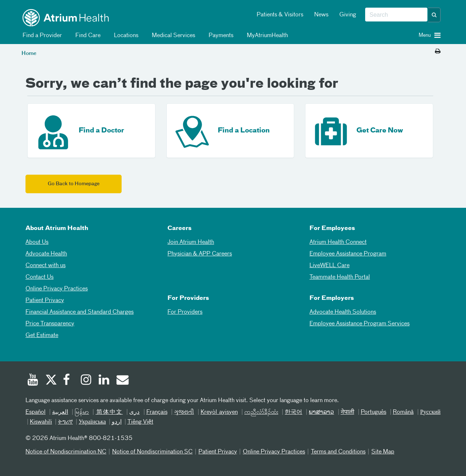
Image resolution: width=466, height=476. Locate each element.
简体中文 (109, 412)
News (321, 15)
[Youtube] (33, 381)
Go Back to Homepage (74, 184)
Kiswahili (41, 422)
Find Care (87, 36)
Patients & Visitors (280, 15)
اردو (117, 422)
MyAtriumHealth (266, 36)
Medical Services (172, 36)
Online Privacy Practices (57, 289)
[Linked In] (104, 381)
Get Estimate (42, 336)
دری (134, 412)
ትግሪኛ (65, 422)
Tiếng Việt (140, 422)
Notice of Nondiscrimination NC (66, 452)
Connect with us (46, 266)
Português (374, 412)
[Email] (122, 381)
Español (35, 412)
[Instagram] (86, 381)
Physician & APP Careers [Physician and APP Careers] (200, 254)
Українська (92, 422)
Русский (430, 412)
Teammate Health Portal (340, 277)
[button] (434, 15)
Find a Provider (41, 36)
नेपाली (347, 412)
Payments (220, 36)
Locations (125, 36)
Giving (348, 15)
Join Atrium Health (191, 242)
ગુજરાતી (184, 412)
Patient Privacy (45, 301)
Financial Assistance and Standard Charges (80, 312)
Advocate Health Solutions (343, 312)
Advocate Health (46, 254)
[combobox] (396, 15)
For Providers (185, 312)
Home (29, 53)
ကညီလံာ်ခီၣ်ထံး (261, 412)
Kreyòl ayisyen (219, 412)
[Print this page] (438, 52)
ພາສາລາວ (321, 412)
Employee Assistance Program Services (360, 324)
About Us (37, 242)
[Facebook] (68, 381)
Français (157, 412)
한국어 (293, 412)
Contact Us (40, 277)
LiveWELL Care (329, 266)
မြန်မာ (82, 412)
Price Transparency (50, 324)
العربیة (60, 412)
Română (403, 412)
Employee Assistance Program (348, 254)
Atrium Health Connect (338, 242)
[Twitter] (51, 381)
